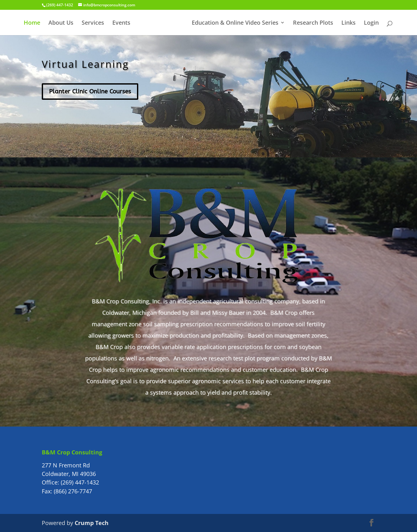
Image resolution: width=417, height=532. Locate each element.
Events (121, 23)
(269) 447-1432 (80, 482)
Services (93, 23)
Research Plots (313, 23)
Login (371, 23)
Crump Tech (92, 523)
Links (349, 23)
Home (32, 23)
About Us (61, 23)
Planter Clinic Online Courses (90, 92)
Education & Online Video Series (235, 23)
